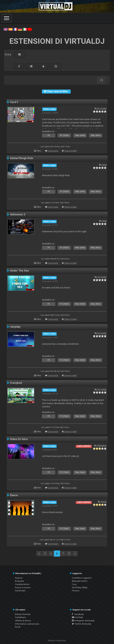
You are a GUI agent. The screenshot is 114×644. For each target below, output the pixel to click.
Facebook (78, 614)
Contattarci (20, 617)
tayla (104, 165)
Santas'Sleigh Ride (22, 158)
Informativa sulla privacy (27, 624)
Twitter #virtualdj (81, 624)
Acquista (19, 581)
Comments (53, 151)
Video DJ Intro (19, 439)
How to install (70, 151)
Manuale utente (80, 581)
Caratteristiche (22, 584)
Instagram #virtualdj (83, 621)
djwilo (104, 502)
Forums (76, 591)
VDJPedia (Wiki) (80, 588)
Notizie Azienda (23, 614)
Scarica (19, 578)
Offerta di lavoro (23, 621)
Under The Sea (19, 271)
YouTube (77, 617)
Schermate (20, 591)
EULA (18, 627)
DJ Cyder (102, 108)
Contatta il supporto (82, 578)
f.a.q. (74, 584)
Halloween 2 (18, 214)
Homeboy (102, 445)
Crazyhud (16, 383)
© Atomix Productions (57, 641)
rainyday (15, 327)
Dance (14, 495)
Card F (14, 102)
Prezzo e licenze (23, 588)
